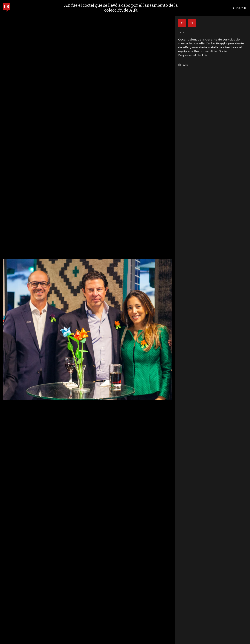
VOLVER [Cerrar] (239, 8)
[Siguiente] (192, 23)
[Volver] (182, 23)
